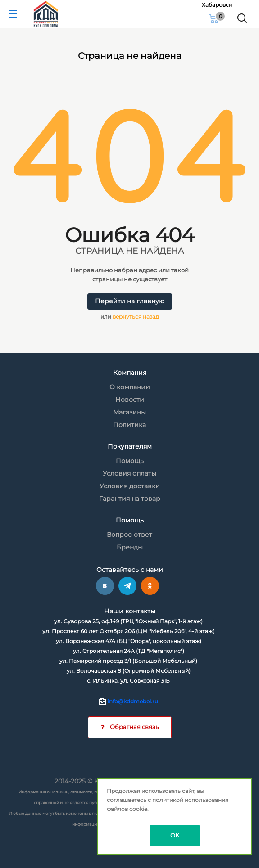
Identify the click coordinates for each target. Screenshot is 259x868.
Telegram (127, 586)
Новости (130, 400)
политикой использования (190, 800)
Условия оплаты (129, 473)
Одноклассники (150, 586)
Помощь (130, 461)
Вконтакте (105, 586)
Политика (129, 425)
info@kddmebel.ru (133, 701)
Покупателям (130, 446)
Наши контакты (130, 611)
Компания (130, 373)
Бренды (130, 547)
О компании (130, 387)
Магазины (129, 412)
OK (175, 835)
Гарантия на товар (130, 499)
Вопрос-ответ (129, 535)
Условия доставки (130, 486)
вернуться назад (136, 317)
